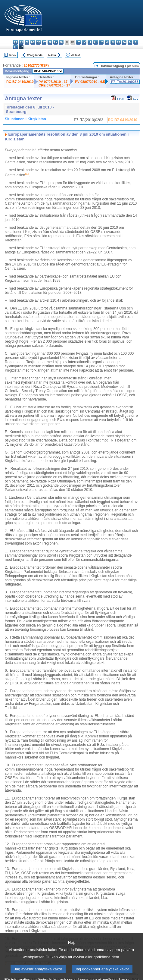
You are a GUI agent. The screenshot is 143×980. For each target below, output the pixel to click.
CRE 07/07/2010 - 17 (54, 85)
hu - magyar (96, 42)
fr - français (61, 42)
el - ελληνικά (50, 42)
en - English (56, 42)
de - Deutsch (38, 42)
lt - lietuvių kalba (90, 42)
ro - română (124, 42)
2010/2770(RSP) (36, 65)
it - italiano (78, 42)
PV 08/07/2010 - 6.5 (90, 82)
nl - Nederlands (107, 42)
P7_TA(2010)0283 (125, 82)
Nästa (52, 55)
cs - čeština (27, 42)
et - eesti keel (44, 42)
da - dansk (33, 42)
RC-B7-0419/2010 (20, 82)
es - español (21, 42)
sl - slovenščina (136, 42)
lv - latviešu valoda (84, 42)
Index (13, 55)
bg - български (16, 42)
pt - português (118, 42)
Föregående (35, 55)
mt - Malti (101, 42)
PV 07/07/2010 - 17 (53, 82)
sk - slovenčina (130, 42)
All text (75, 55)
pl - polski (113, 42)
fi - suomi (16, 47)
